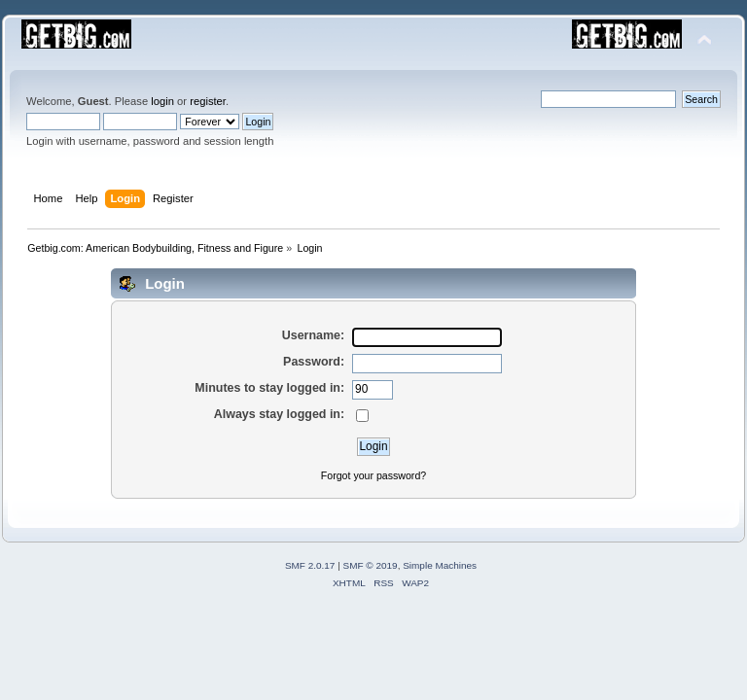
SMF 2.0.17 (310, 565)
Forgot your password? (373, 475)
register (208, 101)
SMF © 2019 (371, 565)
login (162, 101)
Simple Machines (440, 565)
